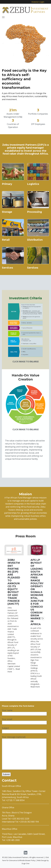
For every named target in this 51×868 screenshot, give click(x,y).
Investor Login (38, 2)
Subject (24, 742)
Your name (24, 724)
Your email (24, 733)
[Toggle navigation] (3, 17)
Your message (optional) (24, 765)
